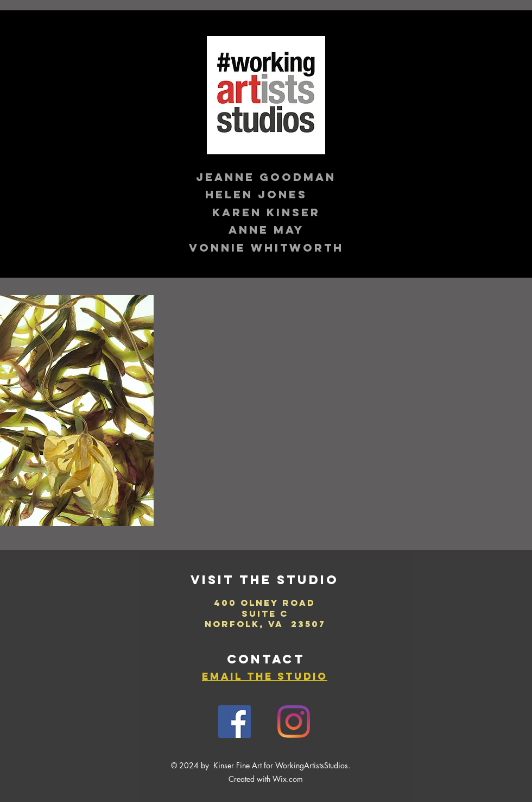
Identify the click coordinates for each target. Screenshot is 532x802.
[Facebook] (235, 722)
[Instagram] (294, 722)
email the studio (265, 676)
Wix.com (288, 779)
